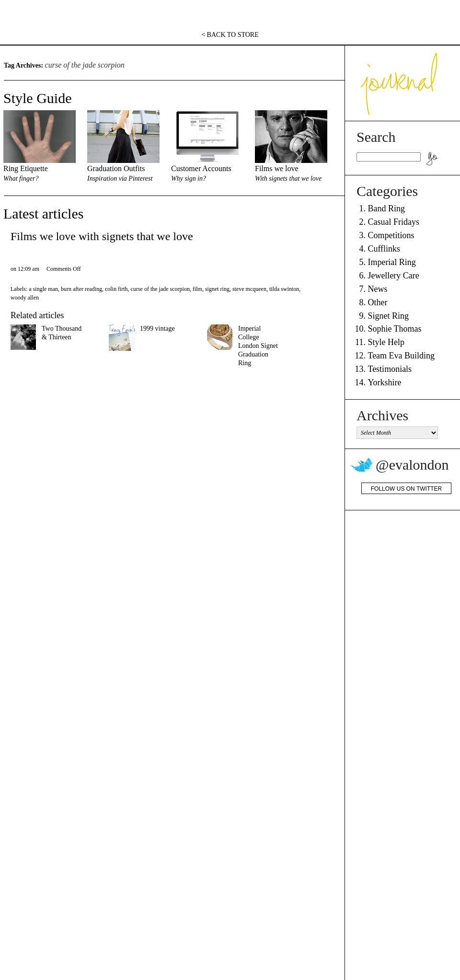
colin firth (116, 289)
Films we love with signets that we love (102, 236)
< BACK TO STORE (230, 35)
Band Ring (386, 208)
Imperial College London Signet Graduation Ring (258, 346)
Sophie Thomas (394, 329)
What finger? (21, 179)
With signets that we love (288, 179)
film (197, 289)
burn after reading (81, 289)
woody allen (25, 298)
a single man (43, 289)
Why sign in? (189, 179)
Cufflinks (384, 249)
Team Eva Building (401, 356)
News (377, 289)
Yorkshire (384, 382)
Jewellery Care (393, 276)
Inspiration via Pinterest (120, 179)
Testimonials (390, 369)
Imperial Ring (391, 262)
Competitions (391, 235)
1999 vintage (157, 329)
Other (377, 302)
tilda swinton (284, 289)
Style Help (386, 342)
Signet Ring (388, 316)
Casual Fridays (393, 222)
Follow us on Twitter (406, 489)
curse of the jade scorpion (160, 289)
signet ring (217, 289)
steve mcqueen (249, 289)
